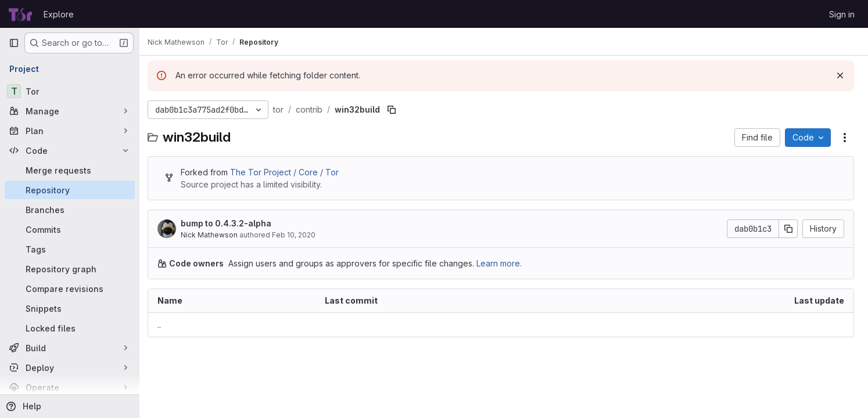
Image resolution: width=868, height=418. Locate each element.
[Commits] (70, 229)
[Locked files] (70, 328)
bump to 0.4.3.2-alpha (232, 223)
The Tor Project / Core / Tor (290, 172)
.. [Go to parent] (165, 325)
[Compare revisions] (70, 289)
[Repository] (70, 190)
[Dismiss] (840, 75)
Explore (59, 14)
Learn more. (505, 263)
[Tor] (70, 91)
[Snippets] (70, 308)
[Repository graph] (70, 269)
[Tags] (70, 249)
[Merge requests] (70, 170)
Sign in (842, 14)
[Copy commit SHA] (788, 229)
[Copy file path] (397, 110)
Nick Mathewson (215, 235)
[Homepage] (20, 14)
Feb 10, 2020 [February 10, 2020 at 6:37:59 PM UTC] (300, 235)
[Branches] (70, 210)
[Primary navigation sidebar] (14, 43)
